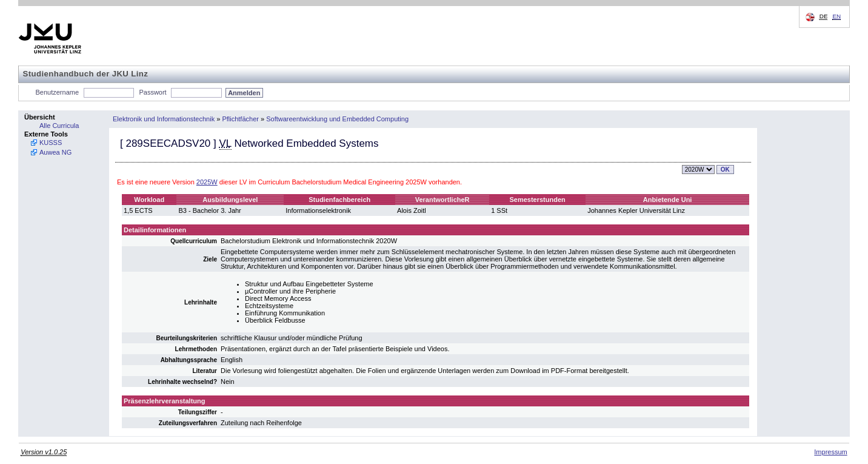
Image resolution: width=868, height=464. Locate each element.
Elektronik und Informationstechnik (164, 119)
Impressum (830, 452)
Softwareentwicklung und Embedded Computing (337, 119)
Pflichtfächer (240, 119)
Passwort (152, 92)
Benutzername (58, 92)
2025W (207, 182)
